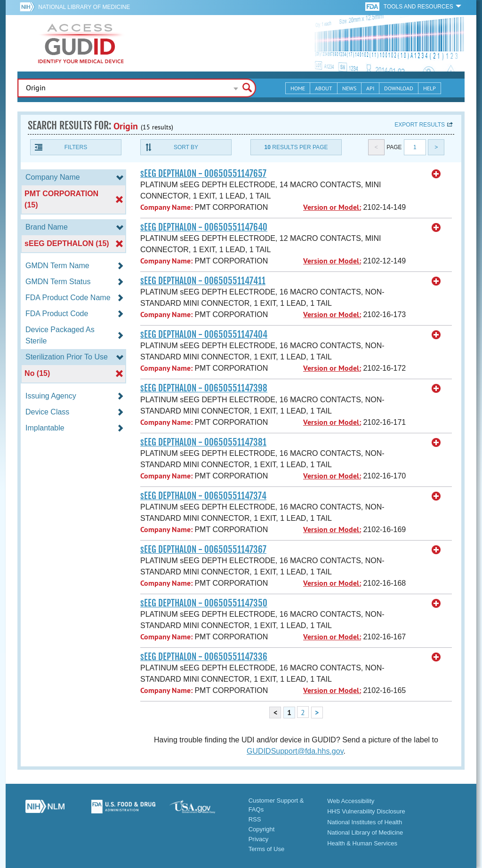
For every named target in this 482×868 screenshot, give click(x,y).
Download (399, 88)
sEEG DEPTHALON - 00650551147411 (203, 281)
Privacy (259, 839)
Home (298, 88)
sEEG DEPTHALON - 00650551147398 (204, 388)
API (370, 88)
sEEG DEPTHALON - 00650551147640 (204, 227)
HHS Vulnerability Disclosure (366, 811)
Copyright (262, 829)
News (349, 88)
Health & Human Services (362, 843)
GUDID (81, 43)
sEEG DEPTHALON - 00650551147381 (203, 442)
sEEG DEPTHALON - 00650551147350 (204, 603)
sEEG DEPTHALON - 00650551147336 (204, 657)
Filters (76, 147)
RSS (255, 819)
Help (430, 88)
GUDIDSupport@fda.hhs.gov (295, 751)
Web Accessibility (351, 801)
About (324, 88)
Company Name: (166, 207)
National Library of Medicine (84, 7)
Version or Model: (332, 207)
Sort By (186, 147)
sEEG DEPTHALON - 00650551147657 (203, 174)
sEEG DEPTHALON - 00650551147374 (203, 496)
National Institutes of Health (365, 822)
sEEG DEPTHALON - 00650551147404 (204, 334)
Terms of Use (267, 849)
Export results (420, 125)
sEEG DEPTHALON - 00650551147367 (203, 549)
